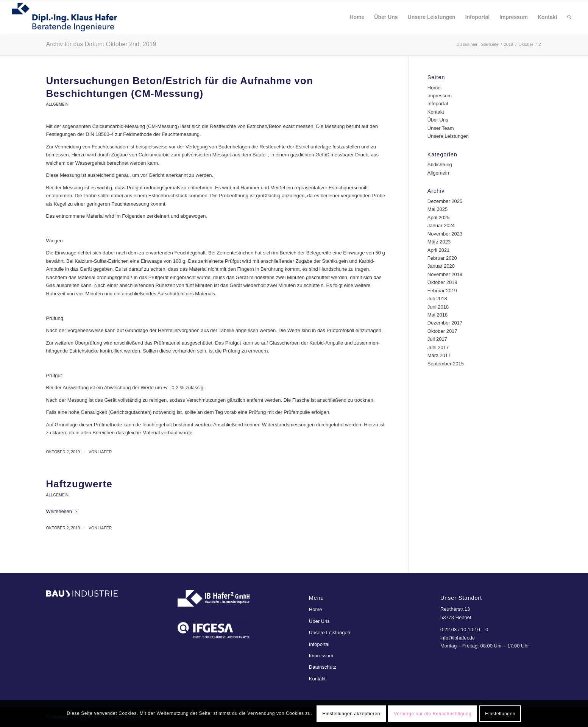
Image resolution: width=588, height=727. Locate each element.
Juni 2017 (438, 347)
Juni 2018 (438, 307)
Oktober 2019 (442, 282)
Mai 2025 (437, 209)
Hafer (105, 452)
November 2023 (445, 234)
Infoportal (438, 104)
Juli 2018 (437, 299)
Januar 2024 (441, 225)
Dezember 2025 (445, 201)
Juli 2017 (437, 339)
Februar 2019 (442, 291)
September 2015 (446, 364)
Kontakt (436, 112)
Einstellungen (500, 714)
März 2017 (439, 355)
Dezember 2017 (445, 323)
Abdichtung (440, 165)
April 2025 (439, 218)
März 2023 (439, 242)
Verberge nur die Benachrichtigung (433, 714)
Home (434, 88)
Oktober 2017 (442, 331)
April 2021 (439, 250)
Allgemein (57, 104)
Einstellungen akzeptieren (351, 714)
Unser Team (441, 128)
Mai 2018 (437, 315)
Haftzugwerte (79, 484)
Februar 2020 (442, 258)
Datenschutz (323, 667)
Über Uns (438, 120)
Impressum (440, 96)
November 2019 (445, 274)
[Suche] (569, 17)
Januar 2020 (441, 266)
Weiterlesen (62, 511)
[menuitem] (357, 17)
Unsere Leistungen (448, 136)
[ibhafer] (64, 17)
